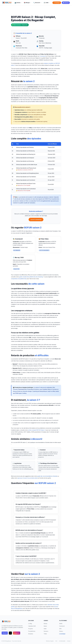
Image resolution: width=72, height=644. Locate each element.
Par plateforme (32, 631)
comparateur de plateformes (19, 279)
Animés (18, 3)
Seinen (45, 626)
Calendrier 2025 (32, 626)
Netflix (61, 624)
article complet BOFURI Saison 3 (37, 430)
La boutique (62, 634)
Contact (69, 641)
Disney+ (61, 631)
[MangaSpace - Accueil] (7, 3)
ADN (60, 629)
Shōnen (45, 624)
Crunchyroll (43, 56)
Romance (46, 631)
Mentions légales (50, 641)
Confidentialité (62, 641)
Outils (47, 3)
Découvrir (37, 3)
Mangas (27, 3)
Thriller (45, 634)
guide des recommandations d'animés (47, 476)
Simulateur (31, 634)
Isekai (45, 629)
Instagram (17, 633)
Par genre (31, 629)
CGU (56, 641)
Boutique (57, 3)
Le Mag (30, 624)
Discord (66, 3)
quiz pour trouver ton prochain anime (28, 478)
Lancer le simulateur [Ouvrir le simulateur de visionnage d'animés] (36, 219)
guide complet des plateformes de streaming (31, 277)
